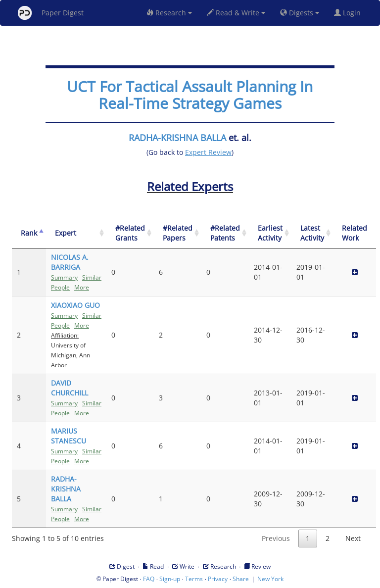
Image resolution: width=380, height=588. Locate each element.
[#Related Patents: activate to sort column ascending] (225, 233)
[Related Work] (355, 233)
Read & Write (236, 13)
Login (349, 13)
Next (353, 538)
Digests (300, 13)
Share (241, 579)
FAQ (149, 579)
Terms (194, 579)
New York (270, 579)
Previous (276, 538)
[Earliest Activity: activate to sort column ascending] (270, 233)
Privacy (218, 579)
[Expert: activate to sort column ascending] (76, 233)
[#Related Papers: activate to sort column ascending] (178, 233)
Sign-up (170, 579)
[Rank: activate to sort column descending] (29, 233)
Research (169, 13)
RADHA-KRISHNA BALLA (177, 138)
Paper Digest (51, 13)
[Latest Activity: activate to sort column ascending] (312, 233)
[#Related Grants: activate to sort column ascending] (130, 233)
